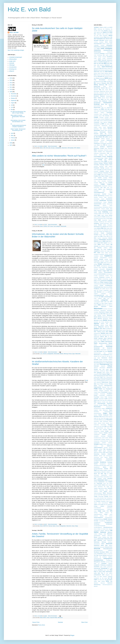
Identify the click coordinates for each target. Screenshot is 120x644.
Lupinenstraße (97, 302)
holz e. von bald (14, 32)
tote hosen (104, 578)
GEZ (105, 187)
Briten (102, 99)
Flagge (99, 174)
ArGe (95, 49)
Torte (111, 500)
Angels (111, 44)
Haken (54, 526)
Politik (96, 389)
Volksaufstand (97, 531)
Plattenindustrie (97, 387)
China (111, 116)
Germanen (110, 197)
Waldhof (96, 534)
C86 (100, 109)
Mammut (110, 305)
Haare (111, 214)
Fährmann (110, 186)
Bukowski (96, 101)
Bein (111, 75)
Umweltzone (110, 505)
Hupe (104, 235)
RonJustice (109, 420)
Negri (95, 351)
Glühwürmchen (97, 209)
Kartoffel (106, 259)
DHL (106, 124)
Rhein (111, 415)
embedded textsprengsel (16, 57)
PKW (100, 374)
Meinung (66, 354)
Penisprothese (109, 379)
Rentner (100, 415)
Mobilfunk (96, 328)
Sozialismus (103, 462)
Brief (99, 99)
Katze (102, 263)
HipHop (99, 228)
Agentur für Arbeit (108, 32)
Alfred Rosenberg (103, 36)
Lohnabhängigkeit (108, 297)
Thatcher (110, 495)
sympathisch (96, 578)
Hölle (101, 236)
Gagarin (96, 189)
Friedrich (105, 179)
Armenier (107, 54)
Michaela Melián (109, 322)
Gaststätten (96, 191)
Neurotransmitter (97, 353)
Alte (111, 37)
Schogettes (96, 436)
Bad (111, 65)
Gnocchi (103, 209)
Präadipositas (109, 395)
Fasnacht (96, 166)
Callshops (96, 113)
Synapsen (96, 485)
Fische (111, 173)
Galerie (100, 189)
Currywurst (96, 124)
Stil (99, 474)
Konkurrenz (102, 277)
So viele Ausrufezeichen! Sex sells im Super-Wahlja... (18, 112)
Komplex (96, 276)
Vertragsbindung (108, 522)
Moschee (96, 330)
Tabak (108, 487)
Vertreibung (97, 524)
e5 (99, 563)
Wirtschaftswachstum (98, 550)
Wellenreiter (110, 540)
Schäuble (96, 444)
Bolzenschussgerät (98, 95)
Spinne (105, 467)
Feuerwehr (96, 171)
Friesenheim (110, 179)
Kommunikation (102, 274)
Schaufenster (97, 431)
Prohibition (96, 394)
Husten (111, 235)
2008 (11, 143)
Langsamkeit (106, 290)
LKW (100, 289)
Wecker (100, 537)
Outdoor (108, 373)
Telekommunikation (98, 493)
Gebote (111, 191)
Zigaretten (96, 557)
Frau (100, 176)
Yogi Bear (110, 554)
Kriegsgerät (106, 282)
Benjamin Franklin (109, 77)
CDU (44, 148)
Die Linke (48, 148)
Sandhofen (105, 430)
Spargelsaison (103, 464)
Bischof (103, 88)
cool (111, 562)
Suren (105, 483)
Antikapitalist (109, 45)
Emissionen (106, 150)
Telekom (111, 491)
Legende (96, 294)
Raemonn (99, 402)
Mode (101, 328)
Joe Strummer (102, 246)
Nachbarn (101, 338)
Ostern (104, 373)
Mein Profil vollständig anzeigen (16, 50)
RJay (103, 400)
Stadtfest (101, 470)
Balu (104, 72)
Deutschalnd (103, 132)
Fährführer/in (105, 186)
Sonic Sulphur (104, 457)
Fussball (110, 183)
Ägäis (99, 581)
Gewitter (104, 204)
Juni (12, 107)
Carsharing (96, 114)
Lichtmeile (96, 297)
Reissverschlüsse (97, 413)
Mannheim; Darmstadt (108, 309)
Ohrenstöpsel (102, 368)
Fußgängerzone (98, 186)
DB (100, 124)
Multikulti (103, 332)
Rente (111, 413)
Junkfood (102, 251)
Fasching (102, 165)
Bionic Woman (108, 86)
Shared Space (98, 451)
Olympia (96, 369)
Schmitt (104, 435)
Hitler (102, 228)
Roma (100, 420)
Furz (106, 183)
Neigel (101, 351)
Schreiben (110, 436)
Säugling (110, 485)
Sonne (111, 457)
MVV (98, 303)
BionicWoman (97, 88)
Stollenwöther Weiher (108, 477)
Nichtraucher (97, 355)
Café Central (97, 111)
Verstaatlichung (97, 522)
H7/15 (103, 214)
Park (95, 376)
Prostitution (110, 394)
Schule (111, 438)
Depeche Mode (54, 618)
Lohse (95, 298)
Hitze (105, 228)
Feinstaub (107, 168)
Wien (106, 545)
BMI (102, 63)
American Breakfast (99, 42)
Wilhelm (111, 545)
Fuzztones (96, 184)
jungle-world (12, 61)
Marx (104, 314)
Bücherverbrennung (98, 106)
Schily (111, 431)
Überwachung (97, 585)
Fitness (95, 175)
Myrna (111, 335)
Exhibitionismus (97, 161)
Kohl (111, 271)
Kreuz (57, 526)
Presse (70, 354)
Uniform (102, 506)
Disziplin (103, 140)
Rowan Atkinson (98, 423)
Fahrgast (101, 163)
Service (101, 449)
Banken (110, 72)
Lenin (107, 295)
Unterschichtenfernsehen (99, 509)
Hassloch (110, 220)
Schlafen (106, 433)
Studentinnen (102, 482)
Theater (96, 496)
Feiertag (102, 168)
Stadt (98, 470)
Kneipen (100, 271)
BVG (108, 63)
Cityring (107, 119)
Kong (111, 276)
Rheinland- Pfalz (98, 417)
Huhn (104, 232)
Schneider (110, 435)
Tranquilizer (103, 501)
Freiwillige (105, 178)
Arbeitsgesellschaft (108, 50)
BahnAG (106, 68)
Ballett (101, 72)
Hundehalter (109, 233)
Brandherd (96, 96)
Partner (111, 376)
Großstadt (110, 210)
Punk (106, 397)
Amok (106, 42)
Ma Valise (102, 303)
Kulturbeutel (96, 284)
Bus (106, 104)
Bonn (108, 95)
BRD (105, 63)
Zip (100, 557)
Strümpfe (96, 482)
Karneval (110, 258)
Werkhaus (110, 542)
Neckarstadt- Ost (99, 348)
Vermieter (96, 521)
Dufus (95, 145)
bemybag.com (13, 69)
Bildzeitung (102, 85)
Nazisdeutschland (103, 343)
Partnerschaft (97, 377)
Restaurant (106, 415)
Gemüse (104, 194)
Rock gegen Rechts (108, 418)
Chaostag (96, 116)
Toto (95, 501)
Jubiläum (105, 248)
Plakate (111, 384)
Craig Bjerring (103, 122)
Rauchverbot (97, 407)
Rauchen (105, 405)
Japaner (106, 243)
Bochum (107, 91)
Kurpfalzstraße (97, 287)
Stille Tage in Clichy (106, 474)
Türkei (111, 503)
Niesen (111, 355)
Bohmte (106, 93)
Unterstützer (110, 509)
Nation (103, 341)
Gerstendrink (97, 199)
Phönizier (106, 384)
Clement (111, 119)
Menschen (96, 320)
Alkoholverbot (97, 37)
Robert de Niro (97, 418)
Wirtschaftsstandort (108, 549)
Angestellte (96, 45)
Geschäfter (96, 201)
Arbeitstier (102, 54)
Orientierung (102, 371)
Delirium (105, 129)
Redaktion (96, 410)
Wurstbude (96, 552)
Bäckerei (110, 104)
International (109, 240)
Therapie (106, 496)
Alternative (102, 40)
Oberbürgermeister (105, 364)
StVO (111, 469)
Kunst (111, 284)
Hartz (99, 220)
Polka (104, 389)
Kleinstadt (96, 269)
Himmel (111, 227)
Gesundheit (110, 200)
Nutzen (105, 363)
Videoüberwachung (108, 527)
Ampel (111, 42)
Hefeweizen (110, 222)
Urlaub (99, 511)
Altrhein (111, 40)
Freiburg (111, 176)
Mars (102, 314)
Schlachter (101, 433)
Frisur (95, 181)
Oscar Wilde (109, 371)
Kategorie (107, 261)
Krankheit (110, 280)
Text (101, 495)
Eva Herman (108, 160)
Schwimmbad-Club (104, 441)
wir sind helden (109, 580)
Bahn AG (102, 68)
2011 (11, 87)
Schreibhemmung (97, 438)
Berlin (41, 148)
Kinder (100, 264)
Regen (111, 410)
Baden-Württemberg (107, 67)
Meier (95, 319)
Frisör (99, 181)
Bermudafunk (102, 80)
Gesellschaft (103, 200)
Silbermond (96, 452)
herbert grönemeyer (108, 567)
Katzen (105, 263)
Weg (108, 537)
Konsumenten (105, 279)
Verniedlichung (102, 521)
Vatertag (96, 513)
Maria (111, 312)
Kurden (102, 285)
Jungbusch (110, 249)
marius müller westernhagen (105, 572)
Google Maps (109, 209)
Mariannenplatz (97, 314)
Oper (111, 369)
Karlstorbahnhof (103, 258)
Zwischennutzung (97, 559)
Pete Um (108, 381)
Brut (108, 99)
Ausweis (96, 60)
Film (111, 171)
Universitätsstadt (97, 508)
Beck (102, 75)
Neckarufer (110, 348)
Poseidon (96, 391)
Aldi (95, 36)
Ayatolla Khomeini (103, 62)
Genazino (110, 194)
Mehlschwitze (105, 317)
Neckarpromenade (98, 346)
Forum (105, 175)
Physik (98, 384)
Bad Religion (97, 67)
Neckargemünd (109, 345)
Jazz (109, 243)
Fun (104, 183)
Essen (106, 158)
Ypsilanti (100, 555)
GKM (108, 188)
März (12, 136)
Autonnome (110, 60)
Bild (111, 83)
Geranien (96, 197)
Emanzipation (100, 150)
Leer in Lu (105, 292)
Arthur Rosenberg (98, 55)
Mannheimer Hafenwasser (100, 310)
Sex (104, 449)
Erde (108, 153)
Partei (107, 376)
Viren (107, 529)
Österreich (110, 583)
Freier (95, 178)
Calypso (102, 113)
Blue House (105, 90)
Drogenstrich (97, 143)
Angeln (108, 44)
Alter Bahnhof (106, 39)
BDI (100, 63)
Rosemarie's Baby (98, 421)
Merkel (105, 320)
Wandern (104, 536)
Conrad (101, 121)
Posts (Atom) (42, 625)
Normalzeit (105, 360)
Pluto (108, 387)
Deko (101, 129)
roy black (100, 576)
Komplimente (101, 276)
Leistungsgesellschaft (99, 295)
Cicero (99, 119)
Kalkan (106, 253)
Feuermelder (104, 170)
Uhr (106, 505)
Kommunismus (109, 274)
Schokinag (103, 436)
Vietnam (99, 529)
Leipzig (111, 294)
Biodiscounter (97, 86)
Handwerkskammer (98, 217)
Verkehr (105, 519)
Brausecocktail (109, 96)
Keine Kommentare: (53, 146)
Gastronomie (109, 189)
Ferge (98, 170)
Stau (111, 472)
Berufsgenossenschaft (98, 81)
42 (104, 27)
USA (102, 504)
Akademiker (99, 34)
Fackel (111, 161)
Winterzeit (107, 547)
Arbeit (41, 226)
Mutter (107, 333)
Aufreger (100, 57)
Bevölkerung (110, 81)
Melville (111, 319)
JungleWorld (97, 251)
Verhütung (101, 519)
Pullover (102, 397)
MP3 (111, 302)
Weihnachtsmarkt (108, 539)
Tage (111, 487)
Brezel (107, 98)
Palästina (104, 374)
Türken (96, 504)
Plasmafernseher (108, 386)
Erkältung (101, 155)
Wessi (103, 544)
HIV (108, 214)
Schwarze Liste (109, 439)
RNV (106, 400)
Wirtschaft (97, 549)
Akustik (111, 34)
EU (106, 145)
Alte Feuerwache (98, 39)
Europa (53, 148)
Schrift (103, 438)
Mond (104, 328)
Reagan (103, 408)
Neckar (110, 343)
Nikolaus (96, 356)
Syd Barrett (110, 483)
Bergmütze (102, 78)
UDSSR (99, 505)
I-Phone (105, 236)
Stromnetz (110, 480)
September (14, 101)
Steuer (95, 474)
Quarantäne (101, 399)
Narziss (99, 341)
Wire (111, 547)
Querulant (110, 399)
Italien (110, 241)
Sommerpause (109, 456)
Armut (111, 54)
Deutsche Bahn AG (100, 134)
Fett (100, 170)
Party (101, 377)
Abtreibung (108, 29)
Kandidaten (96, 256)
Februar (13, 138)
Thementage (101, 496)
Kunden (107, 284)
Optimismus (96, 371)
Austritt (104, 58)
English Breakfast (98, 152)
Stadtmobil (110, 470)
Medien (61, 354)
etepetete (110, 563)
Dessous (96, 132)
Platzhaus (104, 387)
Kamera (111, 253)
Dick (111, 135)
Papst (108, 374)
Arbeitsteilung (97, 54)
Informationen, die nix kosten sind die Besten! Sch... (18, 121)
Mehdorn (100, 317)
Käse (108, 287)
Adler (95, 32)
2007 (11, 145)
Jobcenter (96, 246)
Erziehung (110, 156)
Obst (111, 364)
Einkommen (97, 148)
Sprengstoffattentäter (98, 469)
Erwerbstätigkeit (98, 156)
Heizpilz (100, 225)
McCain (104, 315)
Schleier (110, 433)
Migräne (103, 324)
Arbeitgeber (109, 48)
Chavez (100, 116)
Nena (106, 351)
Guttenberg (105, 212)
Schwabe (103, 439)
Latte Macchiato (98, 292)
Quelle (106, 399)
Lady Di (107, 289)
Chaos (48, 618)
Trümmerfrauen (105, 503)
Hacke (95, 215)
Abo (104, 29)
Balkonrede (97, 72)
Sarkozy (110, 430)
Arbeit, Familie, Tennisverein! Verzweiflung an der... (18, 130)
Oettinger (110, 366)
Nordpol (101, 360)
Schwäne (104, 443)
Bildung (96, 85)
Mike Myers (109, 324)
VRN (111, 511)
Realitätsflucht (109, 408)
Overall (95, 374)
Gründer (96, 212)
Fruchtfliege (110, 181)
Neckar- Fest (98, 345)
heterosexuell (97, 568)
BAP (111, 62)
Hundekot (96, 235)
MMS (108, 302)
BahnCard (110, 68)
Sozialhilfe (96, 462)
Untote (95, 511)
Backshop (102, 65)
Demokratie (97, 130)
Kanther (102, 256)
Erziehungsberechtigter (99, 158)
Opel (100, 369)
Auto (99, 60)
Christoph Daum (108, 117)
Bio (106, 85)
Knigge (104, 271)
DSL (111, 124)
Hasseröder (105, 220)
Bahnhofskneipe (101, 70)
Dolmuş (102, 142)
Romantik (104, 420)
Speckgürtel (96, 465)
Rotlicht (111, 421)
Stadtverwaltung (97, 472)
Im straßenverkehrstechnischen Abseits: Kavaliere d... (18, 125)
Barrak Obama (101, 73)
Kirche (98, 266)
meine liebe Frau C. (100, 573)
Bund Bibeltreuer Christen (106, 101)
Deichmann (96, 129)
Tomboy (101, 500)
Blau (107, 88)
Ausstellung (110, 57)
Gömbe (111, 212)
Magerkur (110, 303)
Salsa (101, 430)
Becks (104, 75)
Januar (13, 140)
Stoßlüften (100, 478)
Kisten (100, 268)
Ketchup (96, 264)
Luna (111, 300)
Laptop (111, 290)
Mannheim (64, 148)
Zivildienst (105, 557)
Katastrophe (97, 261)
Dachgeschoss (97, 126)
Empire (111, 150)
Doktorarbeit (109, 140)
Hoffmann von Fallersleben (103, 230)
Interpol (100, 241)
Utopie (104, 511)
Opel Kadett (105, 369)
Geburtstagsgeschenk (99, 192)
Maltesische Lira (105, 305)
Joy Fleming (98, 248)
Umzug (96, 506)
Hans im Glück (106, 218)
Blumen (111, 90)
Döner (98, 145)
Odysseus (103, 366)
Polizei (100, 389)
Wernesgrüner (97, 544)
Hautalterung (101, 222)
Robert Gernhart (109, 417)
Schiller (107, 431)
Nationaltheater (109, 341)
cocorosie (108, 562)
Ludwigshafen (58, 148)
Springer (106, 469)
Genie (111, 196)
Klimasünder (102, 269)
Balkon (111, 70)
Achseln (106, 31)
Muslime (103, 333)
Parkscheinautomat (101, 376)
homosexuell (104, 568)
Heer (106, 222)
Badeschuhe (96, 68)
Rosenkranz (106, 421)
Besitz (105, 81)
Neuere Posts (36, 622)
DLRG (108, 124)
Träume (95, 503)
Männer (102, 337)
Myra (108, 335)
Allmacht (102, 37)
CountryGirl (97, 122)
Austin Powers (97, 58)
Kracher (99, 281)
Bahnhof (96, 70)
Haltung (106, 215)
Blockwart (96, 90)
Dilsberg (103, 139)
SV (94, 428)
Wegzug (96, 539)
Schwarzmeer (97, 441)
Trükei (99, 503)
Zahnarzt (105, 555)
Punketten (110, 397)
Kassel (111, 259)
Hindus (95, 228)
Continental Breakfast (108, 121)
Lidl (99, 297)
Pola (111, 387)
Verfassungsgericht (98, 517)
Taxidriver (96, 491)
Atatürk (111, 55)
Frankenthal (110, 175)
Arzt (104, 55)
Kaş (108, 263)
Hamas (111, 215)
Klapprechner (105, 268)
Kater (111, 261)
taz (100, 578)
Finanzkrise (106, 173)
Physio (102, 384)
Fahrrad (50, 526)
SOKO (108, 426)
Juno (105, 251)
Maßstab (99, 315)
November (14, 96)
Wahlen (78, 148)
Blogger (72, 635)
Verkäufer (110, 519)
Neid (98, 351)
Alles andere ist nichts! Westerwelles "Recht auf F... (18, 117)
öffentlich (96, 586)
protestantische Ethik (99, 575)
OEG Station (97, 364)
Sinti (104, 452)
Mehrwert (110, 317)
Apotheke (110, 47)
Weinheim (100, 540)
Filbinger (107, 171)
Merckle (101, 320)
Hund (106, 232)
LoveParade (96, 300)
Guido (52, 226)
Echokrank (110, 145)
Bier (95, 83)
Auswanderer (109, 58)
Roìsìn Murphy (106, 423)
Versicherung (109, 521)
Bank (106, 72)
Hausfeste (96, 222)
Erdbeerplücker (103, 153)
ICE (108, 236)
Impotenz (99, 238)
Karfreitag (96, 258)
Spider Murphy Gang (108, 465)
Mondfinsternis (109, 328)
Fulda (100, 183)
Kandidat (110, 254)
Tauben (111, 490)
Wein (95, 540)
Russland (110, 425)
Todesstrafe (96, 500)
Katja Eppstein (97, 263)
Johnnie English (109, 246)
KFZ (95, 253)
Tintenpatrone (109, 498)
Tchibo (101, 491)
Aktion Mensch (105, 34)
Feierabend (97, 168)
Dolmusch (96, 142)
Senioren (96, 449)
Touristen (98, 501)
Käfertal (105, 287)
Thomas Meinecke (100, 498)
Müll (106, 337)
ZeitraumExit (110, 555)
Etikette (111, 158)
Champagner (106, 114)
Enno (104, 152)
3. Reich (101, 27)
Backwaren (107, 65)
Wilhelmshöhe (97, 547)
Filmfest (96, 173)
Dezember (14, 94)
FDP (49, 226)
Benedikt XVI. (101, 76)
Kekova (111, 263)
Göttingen (96, 214)
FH (108, 161)
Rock (102, 418)
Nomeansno (104, 358)
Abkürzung (100, 29)
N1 (109, 337)
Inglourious (96, 240)
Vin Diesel (103, 529)
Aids (95, 34)
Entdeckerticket (109, 152)
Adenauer (110, 31)
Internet (45, 354)
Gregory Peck (100, 210)
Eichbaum (102, 147)
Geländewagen (97, 194)
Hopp (97, 232)
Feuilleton (102, 171)
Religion (105, 413)
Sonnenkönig (109, 459)
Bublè (111, 99)
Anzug (106, 47)
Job (111, 244)
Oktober (13, 98)
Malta (99, 305)
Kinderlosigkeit (106, 264)
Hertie (101, 227)
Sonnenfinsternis (98, 459)
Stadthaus (105, 470)
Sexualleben (109, 449)
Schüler (101, 444)
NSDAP (96, 338)
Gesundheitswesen (98, 202)
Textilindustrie (105, 495)
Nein (104, 351)
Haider (99, 215)
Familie (110, 163)
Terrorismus (110, 493)
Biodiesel (110, 85)
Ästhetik (103, 581)
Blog (100, 90)
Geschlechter (109, 199)
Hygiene (96, 236)
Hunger (101, 235)
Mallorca (96, 305)
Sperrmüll (101, 465)
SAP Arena (102, 426)
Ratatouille (96, 405)
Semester (106, 448)
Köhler (111, 287)
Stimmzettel (96, 475)
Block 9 (110, 88)
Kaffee (99, 253)
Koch (108, 271)
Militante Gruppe (104, 325)
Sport (111, 467)
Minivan (95, 327)
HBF (106, 214)
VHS (108, 511)
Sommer (96, 456)
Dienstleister (97, 139)
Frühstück (96, 183)
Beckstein (108, 75)
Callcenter (110, 111)
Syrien (100, 485)
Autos (95, 62)
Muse (107, 332)
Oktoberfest (110, 368)
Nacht (105, 338)
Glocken (111, 207)
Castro (101, 114)
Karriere (96, 259)
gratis (101, 567)
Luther (102, 302)
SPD (75, 148)
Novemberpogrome (98, 363)
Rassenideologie (101, 403)
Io (102, 241)
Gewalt (105, 202)
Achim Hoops (101, 31)
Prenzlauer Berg (108, 391)
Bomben (105, 95)
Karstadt (101, 259)
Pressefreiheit (104, 392)
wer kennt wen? (101, 580)
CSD (108, 109)
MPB (95, 303)
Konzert (111, 279)
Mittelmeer (107, 327)
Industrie (110, 238)
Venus (101, 513)
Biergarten (104, 83)
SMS (105, 426)
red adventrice (13, 67)
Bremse (103, 98)
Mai (12, 110)
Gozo (95, 210)
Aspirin (107, 55)
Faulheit (45, 226)
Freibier (107, 176)
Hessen (104, 227)
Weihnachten (101, 539)
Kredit (95, 282)
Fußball (103, 184)
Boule (111, 95)
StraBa (105, 478)
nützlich (111, 573)
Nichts (102, 355)
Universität (110, 506)
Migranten (96, 324)
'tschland (96, 27)
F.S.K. (102, 161)
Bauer (95, 75)
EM (104, 145)
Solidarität (110, 454)
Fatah (106, 166)
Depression (110, 130)
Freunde (100, 179)
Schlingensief (97, 435)
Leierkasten (103, 294)
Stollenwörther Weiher (98, 477)
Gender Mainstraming (99, 196)
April (12, 133)
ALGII (111, 27)
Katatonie (102, 261)
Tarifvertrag (102, 490)
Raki (95, 404)
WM (111, 531)
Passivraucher (109, 377)
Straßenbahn (101, 480)
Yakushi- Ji (105, 554)
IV (112, 236)
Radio (95, 402)
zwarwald (12, 63)
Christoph (101, 117)
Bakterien (107, 70)
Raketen (111, 402)
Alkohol (110, 35)
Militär (111, 325)
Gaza (104, 191)
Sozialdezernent (109, 461)
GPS (111, 188)
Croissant (110, 122)
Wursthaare (102, 552)
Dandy (100, 127)
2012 (11, 85)
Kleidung (110, 267)
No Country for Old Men (105, 356)
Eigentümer (110, 147)
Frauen (103, 176)
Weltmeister (97, 542)
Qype (74, 354)
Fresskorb (96, 179)
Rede (100, 410)
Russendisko (103, 425)
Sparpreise (110, 464)
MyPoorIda (104, 335)
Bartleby (106, 73)
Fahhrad (96, 163)
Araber (98, 49)
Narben (95, 341)
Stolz (95, 478)
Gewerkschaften (98, 204)
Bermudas (110, 80)
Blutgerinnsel (102, 91)
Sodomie (103, 454)
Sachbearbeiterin (100, 428)
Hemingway (110, 225)
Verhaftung (96, 519)
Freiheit (100, 178)
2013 (11, 83)
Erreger (111, 155)
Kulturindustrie (102, 284)
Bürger (111, 106)
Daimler (111, 126)
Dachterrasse (104, 126)
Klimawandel (109, 269)
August (13, 103)
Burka (102, 104)
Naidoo (105, 340)
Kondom (107, 276)
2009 (11, 92)
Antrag (103, 47)
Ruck (111, 423)
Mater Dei (108, 314)
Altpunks (107, 40)
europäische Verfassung (100, 565)
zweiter (95, 581)
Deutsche (110, 132)
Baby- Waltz (97, 65)
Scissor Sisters (106, 444)
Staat (95, 470)
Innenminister (102, 240)
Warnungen (110, 536)
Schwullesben (97, 443)
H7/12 (100, 214)
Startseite (60, 622)
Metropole (96, 322)
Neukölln (110, 351)
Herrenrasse (97, 227)
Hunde (102, 233)
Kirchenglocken (104, 266)
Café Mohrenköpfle (104, 111)
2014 (11, 80)
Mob (111, 327)
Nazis (73, 526)
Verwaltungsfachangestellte (100, 526)
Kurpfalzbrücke (109, 285)
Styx (95, 483)
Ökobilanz (96, 583)
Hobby (108, 228)
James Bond (100, 243)
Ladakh (103, 289)
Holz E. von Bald (29, 9)
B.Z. (109, 62)
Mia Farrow (102, 322)
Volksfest (102, 531)
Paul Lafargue (57, 226)
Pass (104, 377)
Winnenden (102, 547)
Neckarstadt (109, 346)
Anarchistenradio (98, 44)
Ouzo (111, 373)
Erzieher (104, 156)
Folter (102, 175)
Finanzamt (100, 173)
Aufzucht (104, 57)
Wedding (104, 537)
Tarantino (96, 490)
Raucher (110, 405)
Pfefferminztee (105, 382)
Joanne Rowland (106, 245)
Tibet (105, 498)
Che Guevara (106, 116)
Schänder (110, 443)
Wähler (107, 552)
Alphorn (108, 37)
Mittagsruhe (101, 327)
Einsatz (102, 148)
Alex (97, 36)
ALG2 (108, 27)
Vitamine (110, 529)
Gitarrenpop (97, 205)
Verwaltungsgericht (98, 527)
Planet (95, 386)
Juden (111, 248)
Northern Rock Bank (103, 361)
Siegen (104, 451)
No (99, 356)
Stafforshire (103, 472)
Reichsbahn (96, 412)
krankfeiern (100, 570)
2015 (11, 78)
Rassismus (110, 403)
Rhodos (104, 417)
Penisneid (103, 379)
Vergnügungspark (109, 518)
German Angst (103, 197)
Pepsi (95, 381)
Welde (105, 540)
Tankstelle (110, 488)
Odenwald (96, 366)
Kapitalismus (108, 256)
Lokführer (100, 298)
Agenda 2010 (99, 32)
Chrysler (96, 119)
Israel (107, 241)
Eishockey (110, 148)
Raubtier (101, 405)
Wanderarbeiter (97, 536)
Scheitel (102, 431)
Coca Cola (96, 121)
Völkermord (107, 531)
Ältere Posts (84, 622)
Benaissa (96, 77)
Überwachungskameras (107, 585)
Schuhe (107, 438)
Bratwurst (102, 96)
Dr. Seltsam (109, 142)
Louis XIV (110, 298)
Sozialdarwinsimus (98, 461)
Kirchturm (96, 268)
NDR (111, 337)
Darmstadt (110, 127)
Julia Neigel (103, 249)
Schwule (111, 441)
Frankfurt (96, 176)
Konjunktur (96, 277)
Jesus (99, 244)
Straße (95, 480)
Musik (111, 332)
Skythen (107, 452)
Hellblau (105, 225)
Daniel (104, 127)
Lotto (104, 298)
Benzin (98, 78)
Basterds (110, 73)
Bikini (108, 83)
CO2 (106, 109)
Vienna (95, 529)
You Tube (96, 555)
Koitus (95, 272)
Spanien (96, 464)
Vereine (111, 516)
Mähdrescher (97, 337)
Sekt (102, 446)
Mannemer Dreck (107, 307)
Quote (95, 400)
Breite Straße (97, 98)
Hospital (100, 232)
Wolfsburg (110, 550)
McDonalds (57, 354)
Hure (107, 235)
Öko (111, 581)
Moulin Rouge (105, 330)
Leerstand (110, 292)
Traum (107, 501)
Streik (106, 480)
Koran (95, 280)
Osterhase (99, 372)
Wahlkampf (103, 532)
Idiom (95, 238)
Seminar (111, 448)
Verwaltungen (109, 524)
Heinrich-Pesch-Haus (104, 223)
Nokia (99, 358)
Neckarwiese (97, 350)
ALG (105, 27)
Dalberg (96, 127)
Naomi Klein (110, 340)
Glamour (104, 205)
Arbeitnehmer (97, 50)
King (111, 264)
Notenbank (110, 361)
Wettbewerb (97, 545)
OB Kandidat (70, 148)
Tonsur (104, 500)
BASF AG (45, 526)
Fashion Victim (109, 165)
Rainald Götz (105, 402)
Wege (77, 526)
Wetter (102, 545)
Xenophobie (100, 554)
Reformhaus (105, 410)
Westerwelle (63, 226)
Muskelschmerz (97, 333)
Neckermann (110, 350)
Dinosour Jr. (109, 139)
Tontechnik (108, 500)
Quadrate (96, 399)
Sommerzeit (96, 457)
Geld (111, 192)
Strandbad (110, 478)
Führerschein (97, 188)
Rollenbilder (96, 420)
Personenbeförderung (101, 381)
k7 (109, 568)
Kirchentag (110, 266)
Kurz (102, 287)
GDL (102, 187)
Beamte (99, 75)
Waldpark (100, 534)
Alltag (105, 37)
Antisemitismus (97, 47)
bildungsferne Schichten (100, 562)
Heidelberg (96, 223)
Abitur (95, 29)
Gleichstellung (105, 207)
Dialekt (108, 135)
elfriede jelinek (13, 59)
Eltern (95, 150)
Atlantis (95, 57)
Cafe (111, 109)
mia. (107, 573)
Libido (111, 295)
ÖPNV (108, 581)
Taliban (106, 488)
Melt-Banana (105, 319)
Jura (111, 251)
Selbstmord (110, 446)
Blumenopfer (96, 91)
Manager (96, 307)
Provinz (96, 395)
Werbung (104, 542)
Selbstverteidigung (98, 447)
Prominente (103, 394)
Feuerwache (110, 170)
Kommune (96, 274)
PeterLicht (99, 382)
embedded (104, 563)
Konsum (100, 279)
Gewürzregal (110, 204)
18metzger (12, 65)
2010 (11, 89)
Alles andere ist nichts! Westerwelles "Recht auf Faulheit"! (59, 156)
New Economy (108, 353)
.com (41, 354)
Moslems (100, 330)
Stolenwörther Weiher (107, 475)
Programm (110, 392)
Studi (106, 482)
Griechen (105, 210)
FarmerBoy (96, 165)
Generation (107, 196)
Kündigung (96, 289)
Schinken (96, 433)
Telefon (105, 491)
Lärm (105, 302)
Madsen (106, 303)
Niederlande (106, 355)
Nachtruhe (110, 338)
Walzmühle (78, 354)
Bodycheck (102, 93)
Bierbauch (99, 83)
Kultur (111, 282)
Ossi (95, 372)
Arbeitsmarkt (110, 52)
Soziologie (110, 462)
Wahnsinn (110, 532)
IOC (110, 236)
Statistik (108, 472)
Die (95, 137)
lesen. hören (106, 570)
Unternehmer (110, 508)
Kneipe (96, 271)
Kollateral (100, 272)
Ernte (106, 155)
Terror (104, 493)
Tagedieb (96, 488)
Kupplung (96, 285)
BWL (111, 63)
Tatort (107, 490)
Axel (98, 62)
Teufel (99, 495)
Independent (105, 238)
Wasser (96, 537)
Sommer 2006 (102, 456)
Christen (96, 117)
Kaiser (103, 253)
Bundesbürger (97, 103)
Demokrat (110, 129)
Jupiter (108, 251)
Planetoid (101, 386)
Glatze (111, 205)
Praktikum (101, 391)
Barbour (96, 73)
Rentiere (96, 415)
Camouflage (109, 112)
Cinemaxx (103, 119)
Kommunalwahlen (108, 272)
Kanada (106, 254)
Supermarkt (99, 483)
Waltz (105, 534)
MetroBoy (110, 320)
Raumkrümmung (97, 408)
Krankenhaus (104, 280)
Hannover (101, 218)
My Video (99, 335)
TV (105, 487)
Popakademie (109, 389)
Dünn (102, 145)
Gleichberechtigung (98, 207)
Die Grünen (99, 137)
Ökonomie (103, 583)
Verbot (106, 514)
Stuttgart (110, 482)
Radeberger (110, 400)
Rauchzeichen (109, 407)
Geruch (103, 199)
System (103, 485)
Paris (111, 374)
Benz (95, 78)
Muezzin (111, 330)
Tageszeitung (101, 488)
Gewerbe (110, 202)
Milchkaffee (96, 325)
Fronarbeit (104, 181)
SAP (98, 426)
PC (98, 374)
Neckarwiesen (103, 350)
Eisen (106, 148)
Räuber (95, 426)
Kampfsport (102, 254)
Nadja (101, 340)
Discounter (96, 140)
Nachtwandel (97, 340)
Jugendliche (97, 249)
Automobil (104, 60)
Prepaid (95, 392)
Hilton (108, 227)
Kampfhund (96, 254)
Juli (12, 105)
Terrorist (96, 495)
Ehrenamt (96, 147)
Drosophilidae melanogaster (106, 143)
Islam (104, 241)
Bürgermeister (97, 108)
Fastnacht (101, 166)
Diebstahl (110, 137)
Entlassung (96, 153)
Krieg (101, 282)
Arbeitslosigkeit (97, 52)
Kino (95, 266)
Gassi (104, 189)
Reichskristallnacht (108, 412)
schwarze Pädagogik (108, 576)
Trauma (111, 501)
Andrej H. (104, 44)
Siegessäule (110, 451)
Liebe (102, 297)
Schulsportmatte (97, 439)
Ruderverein (96, 425)
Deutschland (103, 135)
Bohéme (111, 93)
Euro (95, 160)
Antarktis (102, 45)
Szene (107, 485)
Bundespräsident (108, 103)
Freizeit (111, 178)
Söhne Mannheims (98, 487)
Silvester (101, 452)
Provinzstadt (102, 395)
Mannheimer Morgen (104, 312)
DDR (103, 124)
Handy (104, 217)
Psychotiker (97, 397)
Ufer (104, 505)
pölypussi (12, 71)
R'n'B (101, 400)
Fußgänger (110, 184)
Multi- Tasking (97, 332)
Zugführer (110, 557)
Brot (105, 99)
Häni (99, 236)
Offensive (96, 368)
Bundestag (97, 104)
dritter (95, 563)
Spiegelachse (97, 467)
